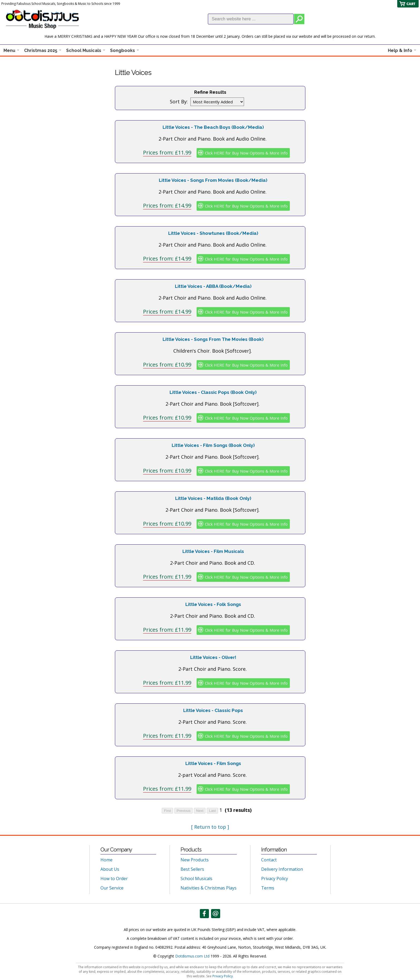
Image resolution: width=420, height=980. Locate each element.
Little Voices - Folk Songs (213, 604)
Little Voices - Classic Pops (213, 710)
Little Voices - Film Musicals (213, 551)
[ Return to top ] (210, 827)
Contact (269, 860)
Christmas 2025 (41, 50)
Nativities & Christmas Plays (209, 888)
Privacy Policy (275, 879)
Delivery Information (282, 869)
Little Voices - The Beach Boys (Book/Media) (213, 127)
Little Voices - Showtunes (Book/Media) (213, 233)
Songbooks (123, 50)
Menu (9, 50)
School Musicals (84, 50)
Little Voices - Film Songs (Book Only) (213, 445)
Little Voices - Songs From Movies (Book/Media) (213, 180)
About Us (110, 869)
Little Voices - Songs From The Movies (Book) (213, 339)
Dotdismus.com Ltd (192, 956)
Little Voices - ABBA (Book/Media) (213, 286)
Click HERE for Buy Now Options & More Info (246, 153)
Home (106, 860)
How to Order (114, 879)
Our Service (112, 888)
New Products (195, 860)
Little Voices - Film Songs (213, 763)
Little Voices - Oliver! (213, 657)
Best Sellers (192, 869)
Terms (268, 888)
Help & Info (400, 50)
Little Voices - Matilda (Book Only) (213, 498)
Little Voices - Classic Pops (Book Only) (213, 392)
